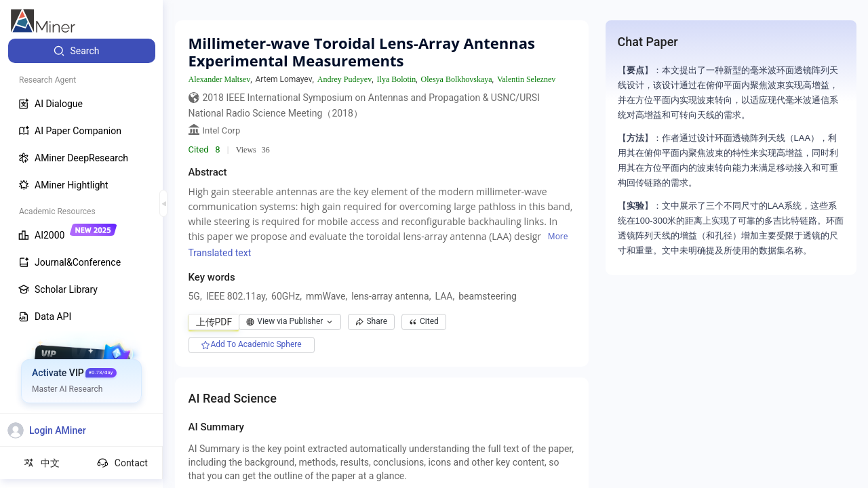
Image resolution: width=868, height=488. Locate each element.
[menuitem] (82, 51)
